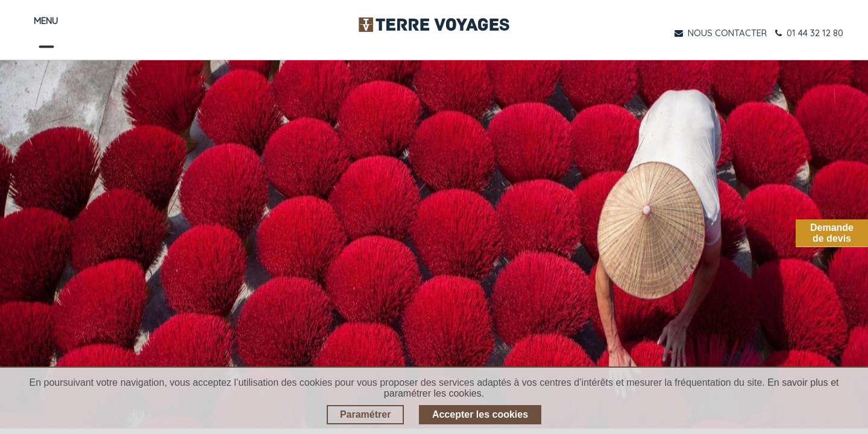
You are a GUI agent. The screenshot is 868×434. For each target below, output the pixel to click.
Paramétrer (366, 414)
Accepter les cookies (480, 414)
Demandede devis (832, 233)
